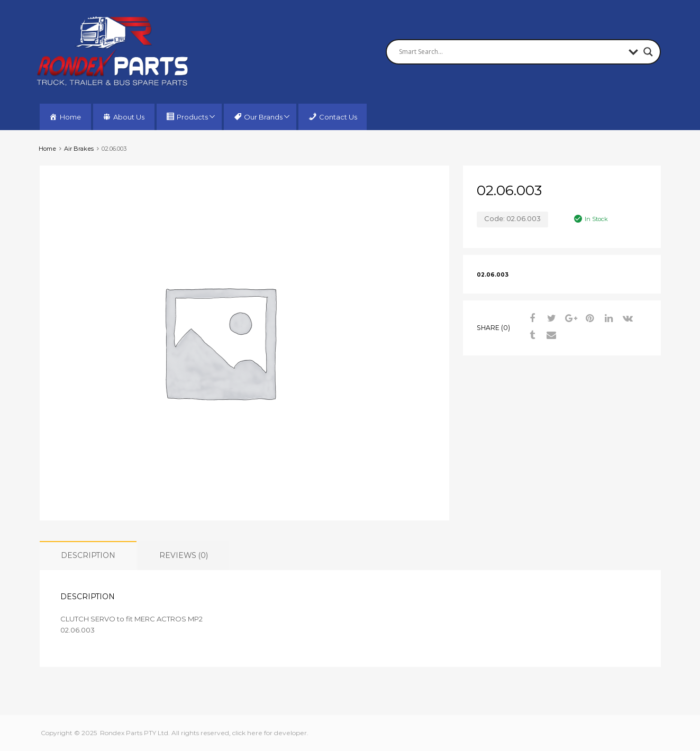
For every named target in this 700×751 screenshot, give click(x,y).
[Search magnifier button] (648, 52)
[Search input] (511, 52)
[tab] (88, 556)
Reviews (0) (184, 555)
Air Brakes (79, 149)
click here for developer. (270, 733)
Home (47, 149)
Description (88, 555)
